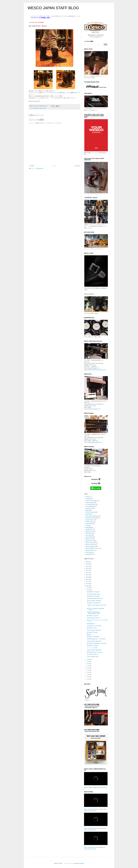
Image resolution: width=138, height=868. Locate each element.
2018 (87, 579)
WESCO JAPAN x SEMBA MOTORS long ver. (96, 788)
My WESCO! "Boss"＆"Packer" (95, 652)
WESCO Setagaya (90, 547)
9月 (88, 661)
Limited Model (89, 524)
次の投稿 (31, 166)
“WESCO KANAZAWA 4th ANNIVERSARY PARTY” (94, 613)
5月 (88, 670)
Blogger (82, 863)
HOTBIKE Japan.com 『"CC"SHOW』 (96, 639)
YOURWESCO (89, 554)
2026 (87, 562)
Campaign (88, 499)
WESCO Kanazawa (90, 543)
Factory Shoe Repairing (91, 516)
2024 (87, 566)
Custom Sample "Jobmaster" (94, 601)
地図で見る (87, 362)
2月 (88, 677)
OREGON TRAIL (90, 531)
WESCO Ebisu (43, 108)
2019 (87, 577)
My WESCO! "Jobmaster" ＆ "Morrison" (97, 643)
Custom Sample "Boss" (93, 657)
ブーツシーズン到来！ (93, 648)
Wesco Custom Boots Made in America (94, 809)
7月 (88, 666)
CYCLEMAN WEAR (90, 504)
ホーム (54, 166)
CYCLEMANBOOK (90, 506)
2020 (87, 575)
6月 (88, 668)
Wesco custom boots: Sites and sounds (94, 828)
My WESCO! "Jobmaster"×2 (94, 603)
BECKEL (88, 497)
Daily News (88, 508)
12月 (89, 588)
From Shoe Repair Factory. (94, 594)
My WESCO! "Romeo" (92, 632)
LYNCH (87, 526)
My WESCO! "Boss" (92, 628)
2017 (87, 581)
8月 (88, 664)
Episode (87, 514)
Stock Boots (88, 535)
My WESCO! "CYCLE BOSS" (94, 626)
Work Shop (88, 552)
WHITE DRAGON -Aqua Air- (93, 548)
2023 (87, 568)
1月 (88, 679)
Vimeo (94, 811)
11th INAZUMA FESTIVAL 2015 (95, 599)
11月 (89, 590)
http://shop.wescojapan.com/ (99, 370)
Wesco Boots (87, 811)
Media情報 (88, 527)
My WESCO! (36, 108)
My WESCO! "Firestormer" (93, 596)
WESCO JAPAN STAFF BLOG (53, 8)
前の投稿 (77, 166)
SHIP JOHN (88, 533)
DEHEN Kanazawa (90, 512)
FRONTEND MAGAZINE (92, 518)
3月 (88, 675)
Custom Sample (89, 503)
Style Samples (89, 537)
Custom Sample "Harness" (94, 618)
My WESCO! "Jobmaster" (93, 592)
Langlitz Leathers (90, 520)
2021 (87, 573)
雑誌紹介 (89, 635)
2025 (87, 564)
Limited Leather (89, 522)
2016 (87, 584)
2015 (87, 586)
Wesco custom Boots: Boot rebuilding (93, 847)
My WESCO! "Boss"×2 (93, 654)
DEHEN (87, 510)
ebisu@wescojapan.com (94, 409)
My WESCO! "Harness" (93, 616)
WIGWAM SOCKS (90, 550)
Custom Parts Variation (91, 501)
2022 (87, 570)
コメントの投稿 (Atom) (37, 168)
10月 (89, 659)
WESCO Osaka (89, 545)
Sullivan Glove (89, 539)
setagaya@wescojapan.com (95, 442)
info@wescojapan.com (94, 368)
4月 (88, 672)
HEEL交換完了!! (91, 624)
